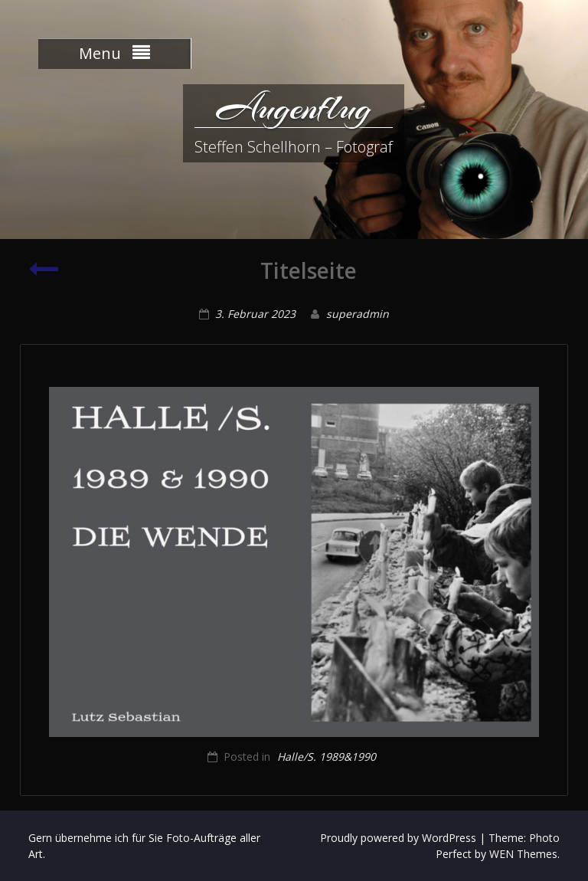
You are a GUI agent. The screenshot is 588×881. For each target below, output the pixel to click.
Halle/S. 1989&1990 (327, 757)
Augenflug (294, 107)
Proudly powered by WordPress (398, 838)
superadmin (358, 314)
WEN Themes (523, 854)
